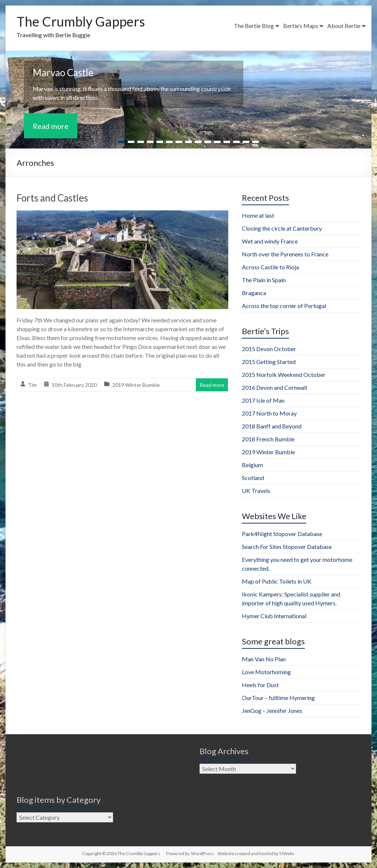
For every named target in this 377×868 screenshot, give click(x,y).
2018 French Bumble (268, 439)
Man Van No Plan (264, 659)
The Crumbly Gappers (81, 21)
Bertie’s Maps (301, 26)
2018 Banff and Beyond (272, 426)
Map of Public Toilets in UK (277, 581)
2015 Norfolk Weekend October (284, 374)
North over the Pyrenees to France (285, 254)
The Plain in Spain (264, 280)
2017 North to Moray (269, 413)
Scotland (253, 478)
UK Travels (256, 491)
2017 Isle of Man (263, 400)
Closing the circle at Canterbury (282, 228)
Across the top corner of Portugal (284, 306)
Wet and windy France (270, 241)
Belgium (252, 465)
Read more (51, 126)
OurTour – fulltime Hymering (278, 698)
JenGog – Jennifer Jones (272, 710)
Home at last (258, 215)
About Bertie (344, 26)
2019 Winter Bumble (136, 385)
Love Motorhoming (266, 672)
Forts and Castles (52, 198)
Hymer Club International (274, 616)
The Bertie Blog (254, 26)
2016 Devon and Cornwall (274, 387)
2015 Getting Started (269, 362)
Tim (32, 385)
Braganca (254, 293)
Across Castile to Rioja (270, 267)
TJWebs (287, 853)
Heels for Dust (260, 685)
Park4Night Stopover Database (282, 534)
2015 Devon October (269, 349)
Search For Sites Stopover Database (287, 547)
